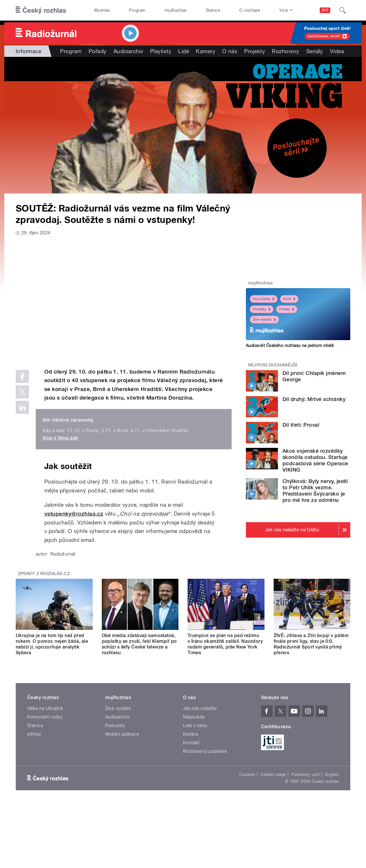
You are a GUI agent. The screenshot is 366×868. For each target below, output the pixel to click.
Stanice (213, 10)
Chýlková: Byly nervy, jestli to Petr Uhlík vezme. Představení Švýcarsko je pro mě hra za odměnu (315, 491)
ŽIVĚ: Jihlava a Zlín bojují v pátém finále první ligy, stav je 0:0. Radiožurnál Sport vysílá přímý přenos (311, 644)
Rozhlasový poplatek (205, 751)
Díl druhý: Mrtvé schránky (314, 399)
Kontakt (191, 743)
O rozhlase (250, 10)
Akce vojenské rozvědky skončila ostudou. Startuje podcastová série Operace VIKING (315, 460)
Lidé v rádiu (195, 726)
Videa (337, 51)
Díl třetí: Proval (301, 425)
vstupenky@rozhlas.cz (74, 514)
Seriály (315, 51)
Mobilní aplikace (122, 734)
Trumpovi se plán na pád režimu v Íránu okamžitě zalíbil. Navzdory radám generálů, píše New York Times (225, 644)
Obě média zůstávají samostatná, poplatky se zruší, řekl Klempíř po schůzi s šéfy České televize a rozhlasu (139, 644)
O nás (230, 51)
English (332, 775)
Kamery (206, 51)
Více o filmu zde (60, 438)
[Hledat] (343, 10)
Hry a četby (264, 299)
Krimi (289, 299)
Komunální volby (45, 717)
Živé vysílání (264, 320)
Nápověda (194, 717)
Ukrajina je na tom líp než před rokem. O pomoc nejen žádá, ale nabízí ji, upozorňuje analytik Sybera (52, 644)
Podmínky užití (305, 775)
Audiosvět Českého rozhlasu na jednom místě (290, 346)
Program (137, 10)
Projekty (255, 51)
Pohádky (262, 309)
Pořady (98, 51)
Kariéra (190, 734)
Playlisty (161, 51)
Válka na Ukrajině (45, 708)
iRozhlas (102, 10)
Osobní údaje (273, 775)
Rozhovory (286, 51)
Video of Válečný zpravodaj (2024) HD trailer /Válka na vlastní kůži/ (124, 301)
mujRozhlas (176, 10)
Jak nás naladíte (200, 708)
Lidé (184, 51)
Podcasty (115, 726)
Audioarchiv (128, 51)
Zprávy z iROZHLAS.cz (44, 574)
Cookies (247, 775)
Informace (28, 51)
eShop (34, 734)
